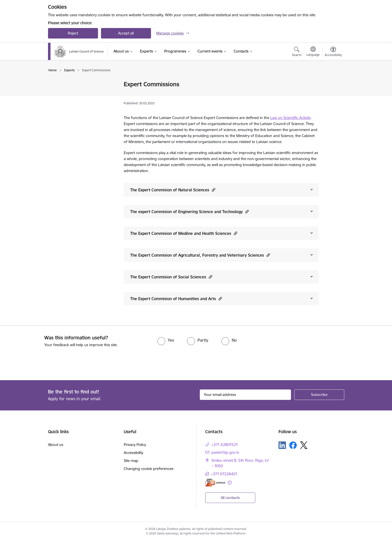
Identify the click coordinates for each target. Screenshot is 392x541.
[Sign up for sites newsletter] (319, 395)
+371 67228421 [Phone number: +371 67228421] (224, 474)
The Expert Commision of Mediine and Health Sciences (184, 233)
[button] (213, 190)
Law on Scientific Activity (290, 118)
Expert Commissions (70, 93)
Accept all (126, 33)
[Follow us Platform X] (304, 445)
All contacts (230, 498)
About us (56, 445)
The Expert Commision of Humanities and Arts (176, 299)
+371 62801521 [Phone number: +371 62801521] (225, 445)
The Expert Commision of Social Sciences (171, 277)
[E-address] (215, 483)
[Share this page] (332, 95)
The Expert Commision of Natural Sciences (173, 190)
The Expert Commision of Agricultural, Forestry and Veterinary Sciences (200, 255)
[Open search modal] (297, 52)
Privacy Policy (135, 445)
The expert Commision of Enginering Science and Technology (189, 211)
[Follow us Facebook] (293, 445)
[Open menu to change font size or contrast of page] (333, 52)
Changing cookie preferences (149, 469)
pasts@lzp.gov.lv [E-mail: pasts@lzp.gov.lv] (225, 452)
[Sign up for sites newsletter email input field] (245, 395)
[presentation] (42, 362)
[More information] (230, 483)
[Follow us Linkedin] (282, 445)
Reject (73, 33)
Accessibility (133, 453)
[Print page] (332, 82)
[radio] (166, 340)
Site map (131, 461)
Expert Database (67, 84)
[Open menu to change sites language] (313, 52)
